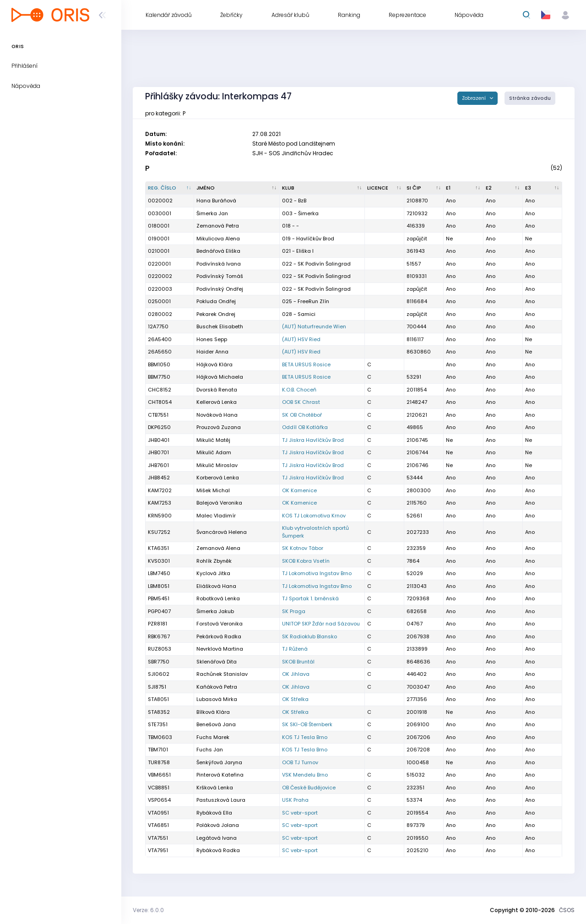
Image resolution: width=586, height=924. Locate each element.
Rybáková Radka (218, 850)
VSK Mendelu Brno (305, 775)
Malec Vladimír (216, 516)
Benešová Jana (216, 724)
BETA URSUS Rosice (306, 364)
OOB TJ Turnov (300, 762)
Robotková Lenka (218, 598)
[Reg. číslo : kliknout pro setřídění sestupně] (170, 188)
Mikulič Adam (214, 452)
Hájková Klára (214, 364)
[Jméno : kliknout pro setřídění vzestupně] (237, 188)
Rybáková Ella (214, 813)
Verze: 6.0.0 (148, 910)
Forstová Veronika (220, 624)
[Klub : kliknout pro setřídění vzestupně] (322, 188)
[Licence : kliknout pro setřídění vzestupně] (385, 188)
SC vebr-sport (300, 813)
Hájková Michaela (220, 377)
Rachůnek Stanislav (222, 674)
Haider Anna (212, 352)
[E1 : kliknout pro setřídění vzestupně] (463, 188)
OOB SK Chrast (301, 402)
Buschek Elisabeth (220, 326)
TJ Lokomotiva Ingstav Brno (317, 573)
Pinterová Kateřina (220, 775)
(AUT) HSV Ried (301, 339)
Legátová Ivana (217, 838)
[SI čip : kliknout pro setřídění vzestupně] (424, 188)
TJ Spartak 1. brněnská (310, 598)
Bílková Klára (213, 712)
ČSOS (567, 910)
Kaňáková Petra (217, 687)
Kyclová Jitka (213, 573)
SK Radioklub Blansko (309, 636)
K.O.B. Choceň (299, 390)
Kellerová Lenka (217, 402)
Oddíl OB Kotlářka (305, 427)
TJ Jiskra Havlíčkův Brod (313, 440)
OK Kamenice (299, 490)
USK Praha (295, 800)
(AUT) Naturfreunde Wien (314, 326)
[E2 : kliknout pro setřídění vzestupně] (503, 188)
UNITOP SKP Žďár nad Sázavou (321, 624)
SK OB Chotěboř (302, 415)
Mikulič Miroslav (217, 465)
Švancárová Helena (222, 532)
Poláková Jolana (218, 825)
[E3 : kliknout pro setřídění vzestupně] (543, 188)
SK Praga (294, 611)
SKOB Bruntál (298, 662)
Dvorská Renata (217, 390)
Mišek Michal (213, 490)
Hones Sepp (212, 339)
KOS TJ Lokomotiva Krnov (314, 516)
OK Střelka (295, 699)
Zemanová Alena (218, 548)
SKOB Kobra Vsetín (306, 561)
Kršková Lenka (215, 788)
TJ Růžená (295, 649)
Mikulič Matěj (213, 440)
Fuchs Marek (213, 737)
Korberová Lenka (218, 478)
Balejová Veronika (219, 503)
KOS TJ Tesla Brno (305, 737)
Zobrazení (475, 98)
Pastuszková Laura (221, 800)
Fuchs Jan (210, 750)
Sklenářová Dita (217, 662)
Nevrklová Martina (220, 649)
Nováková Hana (217, 415)
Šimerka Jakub (215, 611)
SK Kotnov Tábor (303, 548)
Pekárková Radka (219, 636)
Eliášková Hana (216, 586)
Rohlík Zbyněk (214, 561)
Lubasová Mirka (217, 699)
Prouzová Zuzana (219, 427)
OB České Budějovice (309, 788)
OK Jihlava (296, 674)
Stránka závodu (530, 98)
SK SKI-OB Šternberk (307, 724)
